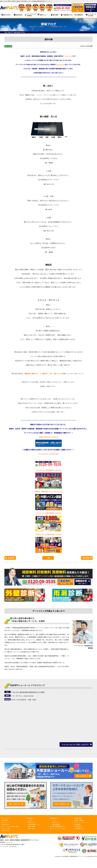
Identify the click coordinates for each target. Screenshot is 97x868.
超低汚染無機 (32, 826)
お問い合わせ (6, 831)
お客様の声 (79, 15)
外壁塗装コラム (67, 15)
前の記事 (86, 558)
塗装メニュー (42, 15)
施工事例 (55, 15)
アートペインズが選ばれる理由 (11, 826)
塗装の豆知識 (8, 46)
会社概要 (5, 820)
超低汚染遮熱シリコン (34, 824)
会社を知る (18, 15)
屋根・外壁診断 (80, 820)
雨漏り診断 (79, 818)
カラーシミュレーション (82, 822)
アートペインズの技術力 (30, 15)
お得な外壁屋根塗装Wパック (59, 826)
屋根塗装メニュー (56, 818)
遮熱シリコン (32, 822)
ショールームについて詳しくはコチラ (75, 744)
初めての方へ (6, 15)
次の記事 (11, 558)
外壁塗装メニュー (32, 818)
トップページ (6, 818)
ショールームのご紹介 (91, 15)
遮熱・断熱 (31, 829)
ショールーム (61, 64)
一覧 (48, 558)
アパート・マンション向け (58, 829)
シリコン (31, 820)
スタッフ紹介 (6, 829)
